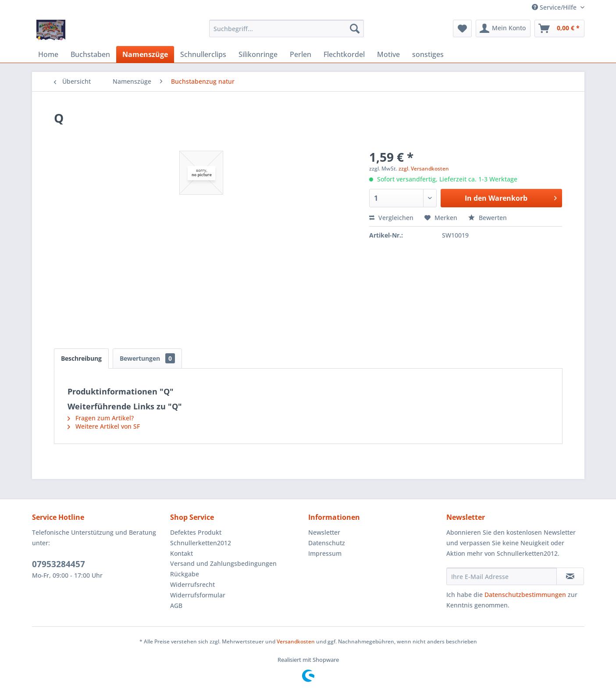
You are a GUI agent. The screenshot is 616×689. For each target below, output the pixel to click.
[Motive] (388, 54)
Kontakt (182, 553)
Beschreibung (81, 358)
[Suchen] (355, 28)
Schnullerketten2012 (201, 543)
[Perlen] (301, 54)
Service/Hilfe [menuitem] (555, 7)
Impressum (325, 553)
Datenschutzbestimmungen (525, 595)
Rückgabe (185, 574)
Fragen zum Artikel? (101, 418)
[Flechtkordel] (344, 54)
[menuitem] (287, 28)
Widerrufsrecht (192, 584)
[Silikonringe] (258, 54)
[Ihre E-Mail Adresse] (502, 576)
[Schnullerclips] (203, 54)
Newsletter (324, 532)
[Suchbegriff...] (287, 28)
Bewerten (488, 218)
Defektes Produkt (196, 532)
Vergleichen (391, 218)
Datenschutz (327, 543)
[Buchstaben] (90, 54)
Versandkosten (296, 641)
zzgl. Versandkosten (424, 169)
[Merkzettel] (462, 28)
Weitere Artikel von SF (104, 426)
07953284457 (59, 564)
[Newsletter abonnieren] (570, 576)
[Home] (48, 54)
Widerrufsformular (198, 595)
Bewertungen (147, 358)
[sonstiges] (428, 54)
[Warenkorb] (559, 28)
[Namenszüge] (145, 54)
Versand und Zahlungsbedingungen (223, 563)
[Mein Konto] (503, 28)
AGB (176, 606)
